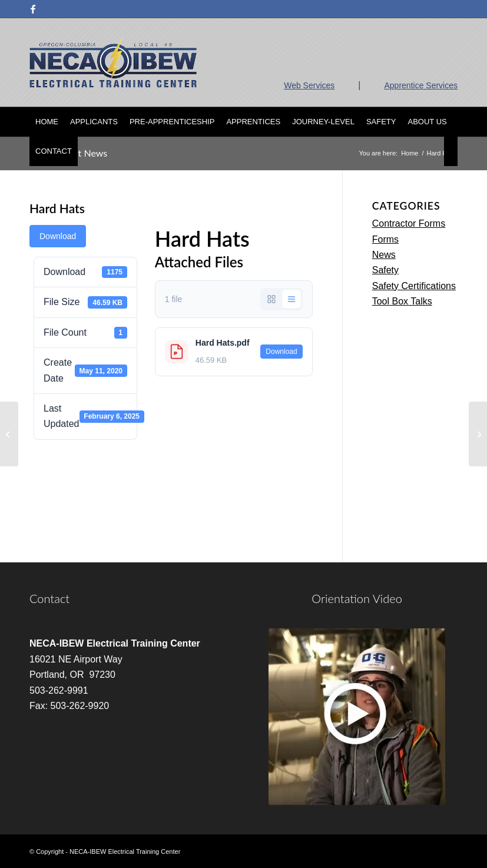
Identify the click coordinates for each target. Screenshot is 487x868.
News (384, 255)
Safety (385, 270)
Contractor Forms (409, 223)
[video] (357, 717)
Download (58, 236)
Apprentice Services (421, 85)
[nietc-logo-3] (113, 62)
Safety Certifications (414, 286)
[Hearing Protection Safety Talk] (478, 434)
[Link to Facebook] (33, 9)
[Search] (451, 151)
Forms (385, 239)
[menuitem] (47, 122)
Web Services (309, 85)
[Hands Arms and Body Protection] (9, 434)
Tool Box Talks (402, 301)
